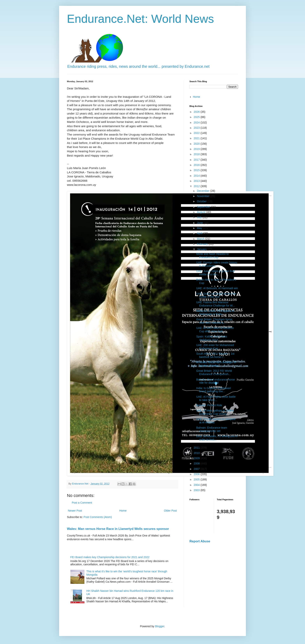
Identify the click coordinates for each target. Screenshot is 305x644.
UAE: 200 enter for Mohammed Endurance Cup (215, 347)
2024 (197, 122)
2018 (197, 154)
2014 (197, 176)
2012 (197, 186)
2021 (197, 138)
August (201, 212)
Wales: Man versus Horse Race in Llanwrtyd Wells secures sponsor (118, 529)
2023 (197, 128)
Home (123, 511)
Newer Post (75, 511)
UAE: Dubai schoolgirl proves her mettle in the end (216, 295)
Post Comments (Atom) (98, 517)
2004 (197, 485)
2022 (197, 133)
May (200, 228)
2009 (197, 458)
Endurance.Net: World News (140, 19)
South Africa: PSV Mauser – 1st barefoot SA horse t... (215, 355)
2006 (197, 474)
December (203, 191)
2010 (197, 453)
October (202, 201)
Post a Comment (82, 503)
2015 (197, 170)
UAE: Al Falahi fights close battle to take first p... (216, 398)
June (200, 223)
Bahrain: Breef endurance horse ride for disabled (216, 381)
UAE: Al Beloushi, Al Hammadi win (217, 288)
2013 (197, 181)
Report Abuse (200, 541)
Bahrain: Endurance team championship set (212, 429)
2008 (197, 463)
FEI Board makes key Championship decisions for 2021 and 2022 (110, 557)
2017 (197, 160)
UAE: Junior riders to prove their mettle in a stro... (216, 273)
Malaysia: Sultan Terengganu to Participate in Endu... (215, 312)
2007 (197, 469)
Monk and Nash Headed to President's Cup (213, 256)
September (204, 207)
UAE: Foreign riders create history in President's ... (217, 264)
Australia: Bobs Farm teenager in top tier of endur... (216, 364)
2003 (197, 490)
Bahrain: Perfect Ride (209, 405)
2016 (197, 165)
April (200, 233)
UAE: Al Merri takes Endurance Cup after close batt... (215, 330)
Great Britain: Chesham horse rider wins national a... (214, 321)
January (202, 249)
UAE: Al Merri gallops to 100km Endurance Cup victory (215, 412)
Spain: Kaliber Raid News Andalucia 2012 (212, 338)
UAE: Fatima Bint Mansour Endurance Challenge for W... (216, 304)
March (201, 239)
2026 (197, 112)
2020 (197, 144)
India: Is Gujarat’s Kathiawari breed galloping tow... (214, 390)
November (203, 196)
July (200, 217)
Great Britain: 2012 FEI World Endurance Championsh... (214, 372)
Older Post (170, 511)
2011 (197, 448)
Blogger (160, 626)
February (203, 244)
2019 (197, 149)
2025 (197, 117)
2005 (197, 479)
